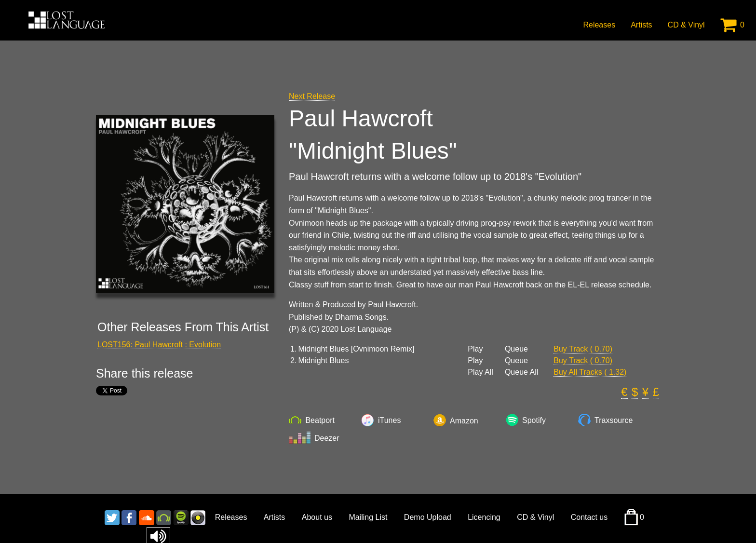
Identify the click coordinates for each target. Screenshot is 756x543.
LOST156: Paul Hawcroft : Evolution (159, 345)
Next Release (312, 96)
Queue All (521, 372)
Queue (516, 349)
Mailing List (368, 517)
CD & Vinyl (686, 25)
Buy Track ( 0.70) (583, 349)
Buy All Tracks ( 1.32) (590, 372)
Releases (599, 25)
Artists (641, 25)
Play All (480, 372)
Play (475, 349)
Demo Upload (428, 517)
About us (317, 517)
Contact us (589, 517)
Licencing (484, 517)
